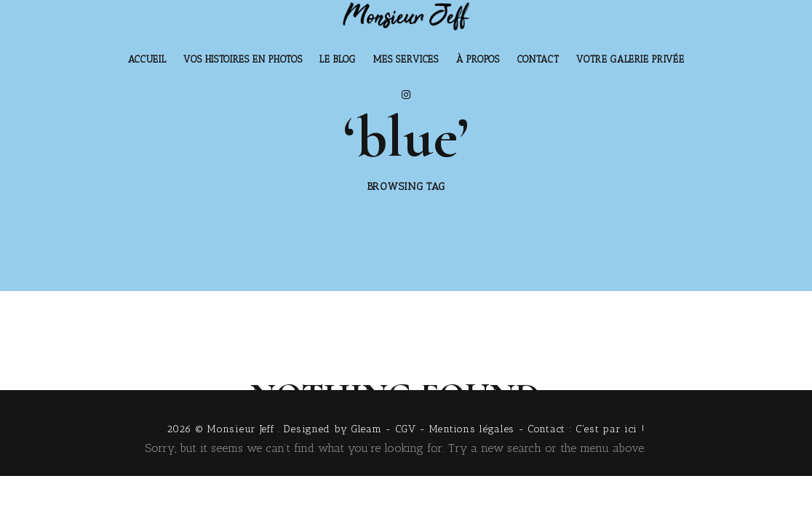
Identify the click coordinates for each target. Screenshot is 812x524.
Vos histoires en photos (243, 59)
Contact (538, 59)
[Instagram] (406, 95)
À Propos (478, 59)
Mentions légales (472, 429)
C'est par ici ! (610, 429)
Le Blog (338, 59)
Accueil (147, 59)
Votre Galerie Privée (630, 59)
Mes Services (406, 59)
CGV (406, 429)
